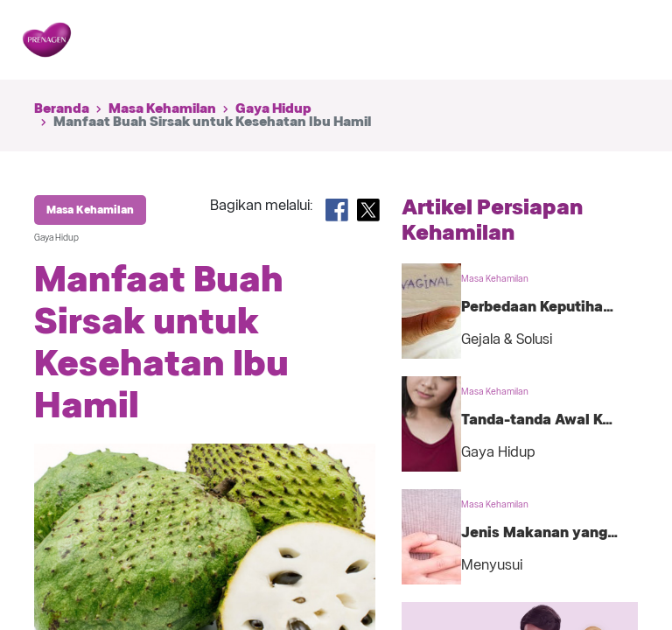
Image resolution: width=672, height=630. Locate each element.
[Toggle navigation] (623, 40)
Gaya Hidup (273, 108)
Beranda (62, 108)
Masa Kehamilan (162, 108)
